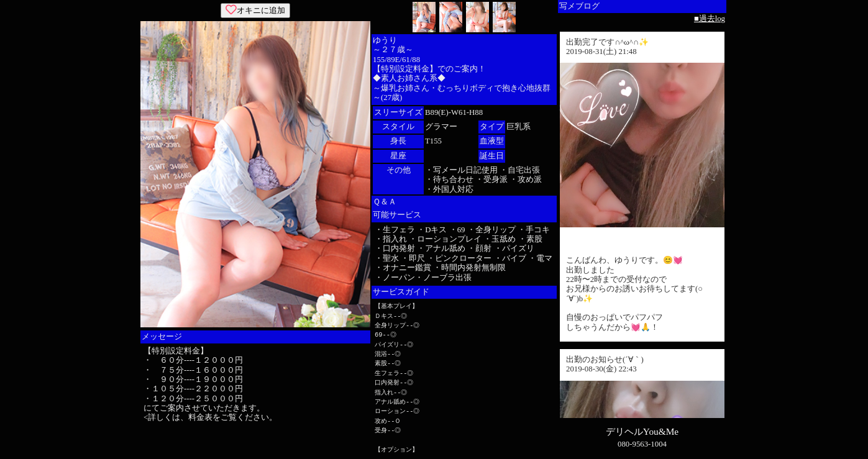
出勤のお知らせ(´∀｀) (605, 360)
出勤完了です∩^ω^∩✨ (607, 42)
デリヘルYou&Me (642, 431)
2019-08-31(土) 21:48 (601, 52)
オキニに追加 (255, 10)
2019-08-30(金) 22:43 (601, 369)
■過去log (710, 19)
